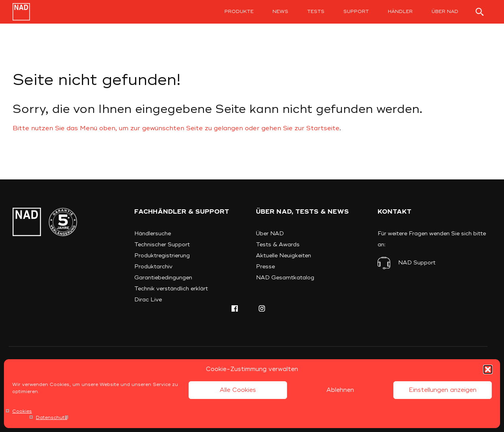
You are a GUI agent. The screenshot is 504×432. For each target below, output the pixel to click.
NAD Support (417, 263)
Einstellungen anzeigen (443, 390)
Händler (400, 12)
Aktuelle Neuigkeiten (283, 256)
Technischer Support (162, 245)
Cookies (22, 411)
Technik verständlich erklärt (171, 289)
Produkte (239, 12)
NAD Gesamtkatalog (285, 278)
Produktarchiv (153, 267)
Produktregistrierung (162, 256)
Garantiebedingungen (163, 278)
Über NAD (445, 12)
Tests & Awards (278, 245)
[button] (488, 369)
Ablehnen (340, 390)
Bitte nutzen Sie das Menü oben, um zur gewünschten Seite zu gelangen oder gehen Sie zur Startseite (176, 128)
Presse (265, 267)
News (280, 12)
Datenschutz (52, 418)
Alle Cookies (238, 390)
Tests (316, 12)
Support (356, 12)
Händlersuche (153, 234)
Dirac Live (148, 300)
